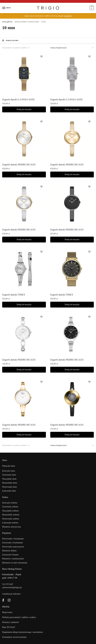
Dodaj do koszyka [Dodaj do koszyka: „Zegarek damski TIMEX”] (24, 305)
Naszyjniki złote (9, 479)
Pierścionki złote (9, 487)
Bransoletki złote (10, 483)
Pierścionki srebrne (11, 519)
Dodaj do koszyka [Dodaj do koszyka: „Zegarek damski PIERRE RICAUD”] (24, 174)
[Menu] (7, 8)
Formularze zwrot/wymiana (14, 637)
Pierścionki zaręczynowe (13, 547)
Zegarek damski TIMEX (14, 295)
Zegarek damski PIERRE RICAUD (19, 165)
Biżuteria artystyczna (11, 527)
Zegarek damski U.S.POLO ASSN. (19, 99)
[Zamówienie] (72, 48)
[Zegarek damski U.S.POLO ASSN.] (24, 74)
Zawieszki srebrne (10, 507)
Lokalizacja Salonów (11, 594)
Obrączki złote (9, 466)
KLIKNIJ (68, 16)
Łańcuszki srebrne (10, 523)
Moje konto (7, 612)
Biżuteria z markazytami (13, 559)
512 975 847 (8, 584)
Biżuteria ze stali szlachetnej (15, 563)
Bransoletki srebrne (11, 515)
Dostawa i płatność (11, 622)
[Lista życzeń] (41, 56)
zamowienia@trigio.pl (12, 587)
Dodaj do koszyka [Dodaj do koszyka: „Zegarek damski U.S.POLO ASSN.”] (24, 109)
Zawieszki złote (9, 475)
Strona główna (7, 22)
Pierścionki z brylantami (13, 539)
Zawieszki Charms (10, 555)
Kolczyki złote (9, 471)
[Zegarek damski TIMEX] (24, 269)
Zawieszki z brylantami (12, 543)
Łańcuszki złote (9, 491)
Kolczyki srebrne (10, 503)
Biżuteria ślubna (9, 551)
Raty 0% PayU (9, 627)
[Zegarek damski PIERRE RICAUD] (24, 139)
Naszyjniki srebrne (10, 511)
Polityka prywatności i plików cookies (19, 617)
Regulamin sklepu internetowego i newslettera (23, 632)
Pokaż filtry (10, 40)
